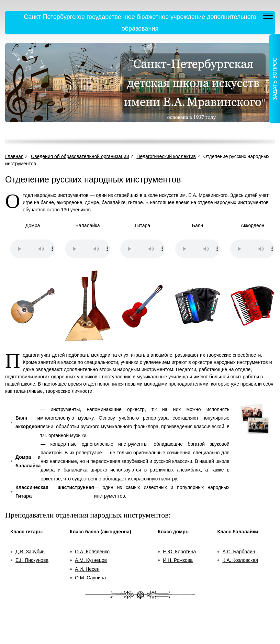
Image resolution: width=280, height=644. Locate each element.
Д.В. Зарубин (30, 552)
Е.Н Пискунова (32, 560)
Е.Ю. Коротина (179, 552)
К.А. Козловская (240, 560)
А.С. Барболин (239, 552)
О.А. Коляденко (92, 552)
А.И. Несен (87, 569)
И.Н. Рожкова (178, 560)
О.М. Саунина (90, 578)
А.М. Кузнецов (91, 560)
